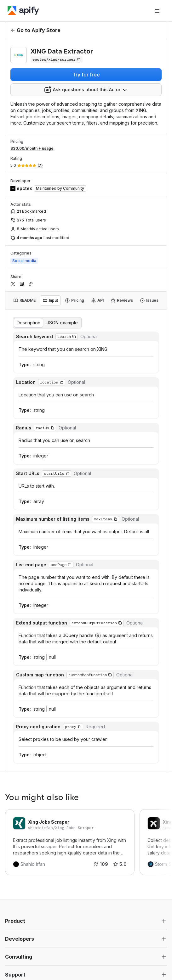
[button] (74, 337)
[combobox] (86, 90)
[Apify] (23, 11)
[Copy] (57, 59)
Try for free (86, 75)
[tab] (24, 300)
